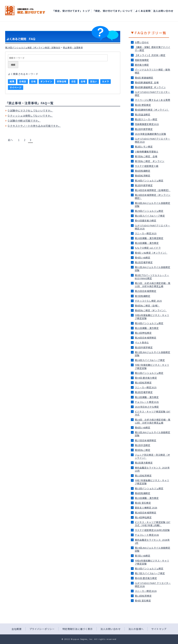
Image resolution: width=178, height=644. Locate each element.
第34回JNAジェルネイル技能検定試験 (153, 549)
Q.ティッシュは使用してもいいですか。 (30, 116)
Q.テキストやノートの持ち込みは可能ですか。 (34, 126)
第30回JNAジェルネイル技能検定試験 (153, 205)
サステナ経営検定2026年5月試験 (152, 530)
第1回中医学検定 (144, 129)
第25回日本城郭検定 (146, 291)
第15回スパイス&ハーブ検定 (150, 216)
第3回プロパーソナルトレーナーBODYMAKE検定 (152, 277)
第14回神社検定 (143, 517)
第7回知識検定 (143, 296)
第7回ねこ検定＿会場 (146, 156)
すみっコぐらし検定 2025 (148, 301)
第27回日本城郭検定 (146, 440)
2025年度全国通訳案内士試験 (150, 134)
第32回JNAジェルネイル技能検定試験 (153, 354)
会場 (83, 81)
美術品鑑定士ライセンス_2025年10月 (152, 469)
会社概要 (17, 629)
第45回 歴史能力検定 (146, 578)
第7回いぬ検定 (143, 556)
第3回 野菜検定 (143, 105)
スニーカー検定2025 (146, 233)
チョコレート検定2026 (147, 535)
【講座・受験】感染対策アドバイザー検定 (153, 49)
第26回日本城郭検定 (146, 338)
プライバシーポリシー (42, 629)
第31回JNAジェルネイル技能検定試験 (153, 269)
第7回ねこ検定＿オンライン (150, 161)
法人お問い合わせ (163, 11)
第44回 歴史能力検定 (146, 378)
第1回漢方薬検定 (144, 463)
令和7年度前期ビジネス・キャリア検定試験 (152, 366)
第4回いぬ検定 (143, 258)
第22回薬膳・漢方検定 (147, 397)
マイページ (16, 87)
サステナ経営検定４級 (147, 166)
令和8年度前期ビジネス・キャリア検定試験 (152, 562)
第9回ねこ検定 (143, 450)
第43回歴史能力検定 (146, 220)
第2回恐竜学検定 (144, 392)
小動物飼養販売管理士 (147, 152)
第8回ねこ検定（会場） (147, 306)
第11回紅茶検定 (143, 475)
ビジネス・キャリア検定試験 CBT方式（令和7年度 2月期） (153, 524)
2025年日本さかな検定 (147, 407)
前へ (10, 140)
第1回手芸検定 (143, 445)
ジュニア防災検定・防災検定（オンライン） (152, 456)
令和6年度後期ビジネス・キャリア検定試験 (152, 317)
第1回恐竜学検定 (144, 262)
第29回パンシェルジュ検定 (149, 211)
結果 (12, 81)
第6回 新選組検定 (144, 78)
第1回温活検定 (143, 114)
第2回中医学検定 (144, 185)
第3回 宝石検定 (143, 503)
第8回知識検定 (143, 493)
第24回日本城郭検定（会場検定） (153, 190)
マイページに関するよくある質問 (153, 100)
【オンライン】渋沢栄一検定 (150, 55)
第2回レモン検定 (144, 147)
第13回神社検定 (143, 333)
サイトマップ (159, 629)
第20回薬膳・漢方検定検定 (149, 238)
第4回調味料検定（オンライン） (152, 110)
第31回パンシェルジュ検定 (149, 373)
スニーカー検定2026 (146, 591)
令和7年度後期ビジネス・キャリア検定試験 (152, 482)
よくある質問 (143, 11)
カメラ (106, 81)
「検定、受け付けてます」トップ (71, 11)
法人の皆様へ (136, 629)
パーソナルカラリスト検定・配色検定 (153, 71)
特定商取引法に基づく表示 (78, 629)
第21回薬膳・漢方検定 (147, 328)
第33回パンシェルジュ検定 (149, 568)
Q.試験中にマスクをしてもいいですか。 (30, 110)
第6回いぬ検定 (143, 427)
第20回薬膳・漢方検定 (147, 243)
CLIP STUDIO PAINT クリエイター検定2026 (153, 585)
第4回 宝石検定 (143, 601)
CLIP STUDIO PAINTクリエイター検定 (152, 94)
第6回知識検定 (143, 171)
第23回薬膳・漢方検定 (147, 498)
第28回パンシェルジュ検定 (149, 181)
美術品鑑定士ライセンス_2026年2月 (152, 541)
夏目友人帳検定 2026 (146, 508)
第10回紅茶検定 (143, 383)
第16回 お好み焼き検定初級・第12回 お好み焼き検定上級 (153, 421)
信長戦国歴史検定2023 (147, 124)
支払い (94, 81)
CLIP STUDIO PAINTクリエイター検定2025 (152, 227)
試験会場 (62, 81)
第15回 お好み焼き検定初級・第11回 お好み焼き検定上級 (153, 285)
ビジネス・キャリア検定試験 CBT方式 (153, 413)
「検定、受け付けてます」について (113, 11)
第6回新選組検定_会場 (147, 82)
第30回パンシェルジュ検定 (149, 323)
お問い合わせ (142, 42)
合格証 (23, 81)
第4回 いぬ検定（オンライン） (151, 253)
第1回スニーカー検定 (146, 119)
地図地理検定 (142, 60)
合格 (33, 81)
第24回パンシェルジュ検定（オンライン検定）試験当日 (33, 47)
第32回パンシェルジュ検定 (149, 488)
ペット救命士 (142, 342)
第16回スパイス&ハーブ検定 (150, 360)
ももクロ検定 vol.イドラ (148, 248)
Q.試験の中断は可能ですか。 (24, 121)
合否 (74, 81)
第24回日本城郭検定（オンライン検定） (153, 196)
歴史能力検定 (142, 65)
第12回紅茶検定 (143, 596)
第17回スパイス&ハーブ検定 (150, 573)
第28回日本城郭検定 (146, 513)
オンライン (46, 81)
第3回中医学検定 (144, 347)
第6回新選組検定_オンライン (150, 87)
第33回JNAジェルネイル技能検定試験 (153, 434)
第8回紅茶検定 (143, 176)
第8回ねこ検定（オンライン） (151, 310)
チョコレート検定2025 (147, 402)
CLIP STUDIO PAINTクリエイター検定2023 (152, 140)
